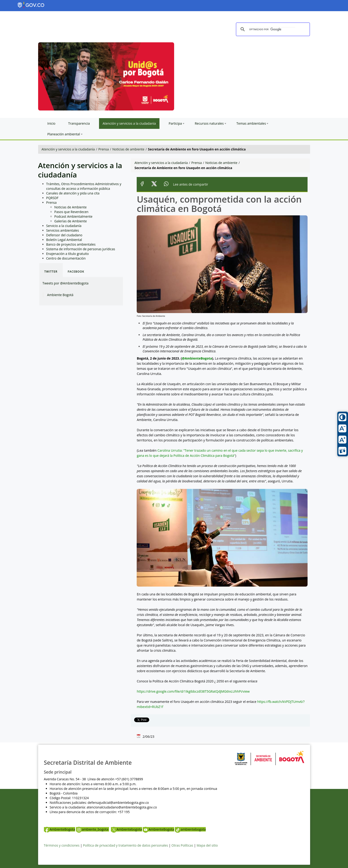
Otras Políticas (182, 845)
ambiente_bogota (93, 829)
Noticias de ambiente (128, 149)
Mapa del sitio (207, 845)
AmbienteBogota (60, 829)
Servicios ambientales (63, 230)
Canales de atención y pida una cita (73, 193)
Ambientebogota (126, 829)
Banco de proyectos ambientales (71, 244)
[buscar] (272, 30)
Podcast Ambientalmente (73, 216)
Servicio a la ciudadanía (64, 226)
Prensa (104, 149)
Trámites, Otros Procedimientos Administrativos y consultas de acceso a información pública (84, 186)
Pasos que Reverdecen (71, 212)
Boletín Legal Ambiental (64, 240)
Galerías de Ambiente (71, 221)
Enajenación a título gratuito (68, 254)
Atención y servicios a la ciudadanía (68, 149)
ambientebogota (190, 829)
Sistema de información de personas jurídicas (81, 249)
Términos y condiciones (62, 845)
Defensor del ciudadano (64, 235)
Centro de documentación (66, 258)
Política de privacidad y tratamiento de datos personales (126, 845)
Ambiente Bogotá (60, 295)
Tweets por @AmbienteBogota (66, 283)
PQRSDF (52, 198)
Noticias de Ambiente (71, 207)
